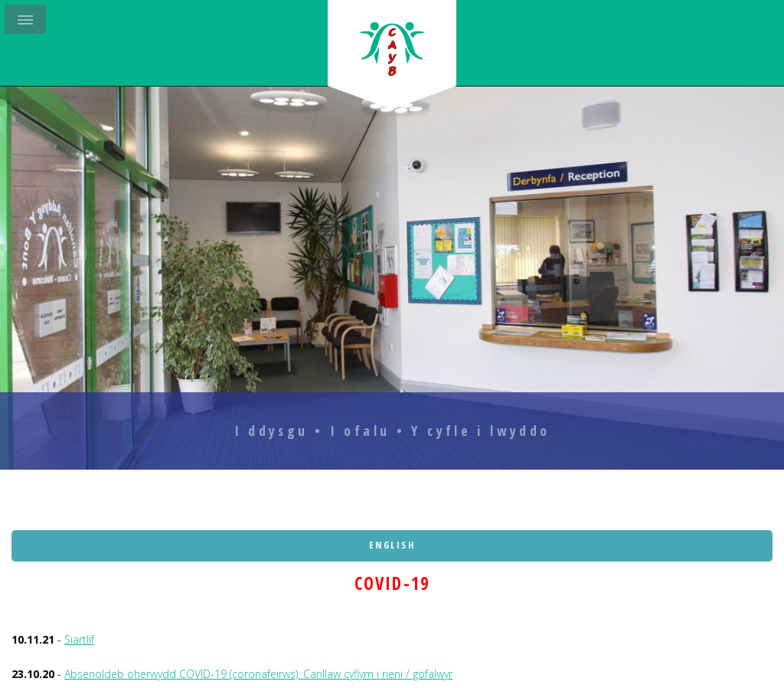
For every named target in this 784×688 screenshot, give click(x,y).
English (392, 545)
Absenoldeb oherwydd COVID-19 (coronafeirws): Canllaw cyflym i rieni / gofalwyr (258, 674)
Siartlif (79, 639)
